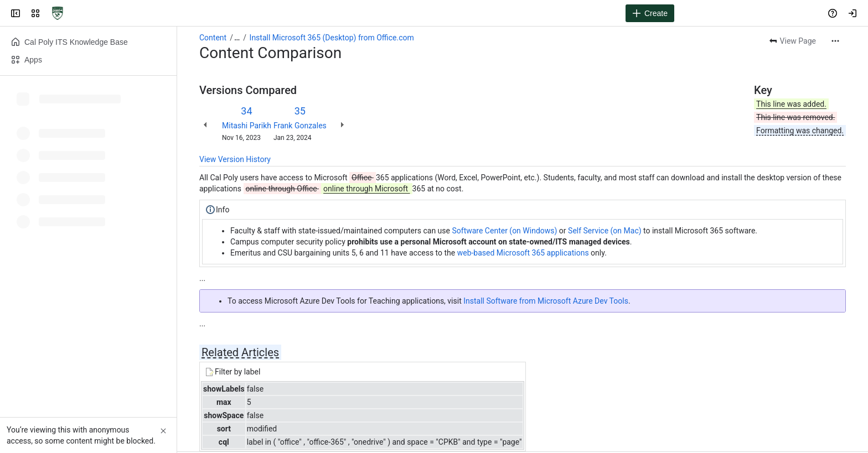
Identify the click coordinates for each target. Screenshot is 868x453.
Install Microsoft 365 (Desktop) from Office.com (332, 38)
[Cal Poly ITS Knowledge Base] (58, 13)
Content (213, 38)
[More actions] (835, 41)
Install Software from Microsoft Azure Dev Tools (546, 301)
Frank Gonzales (300, 126)
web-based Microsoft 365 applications (523, 253)
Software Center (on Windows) (505, 231)
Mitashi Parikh (247, 126)
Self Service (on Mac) (605, 231)
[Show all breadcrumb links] (237, 38)
